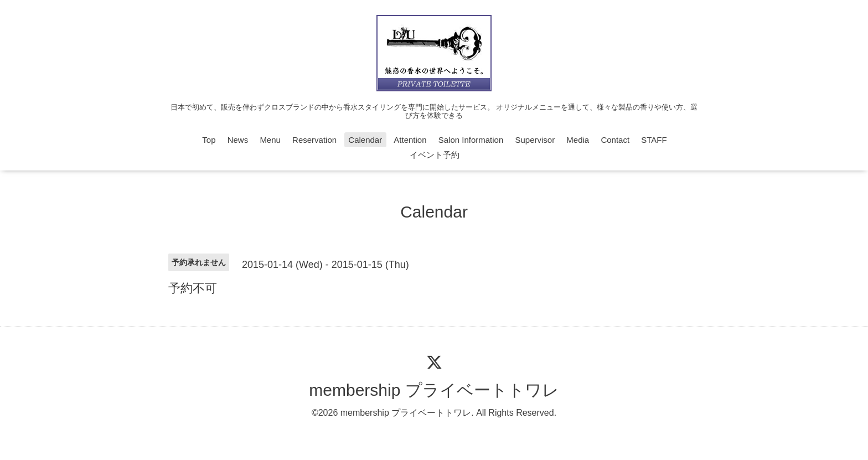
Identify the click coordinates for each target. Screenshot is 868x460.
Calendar (365, 140)
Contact (615, 140)
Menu (270, 140)
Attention (410, 140)
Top (209, 140)
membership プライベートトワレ (434, 390)
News (238, 140)
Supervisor (535, 140)
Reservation (314, 140)
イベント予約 (435, 155)
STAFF (654, 140)
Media (578, 140)
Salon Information (471, 140)
